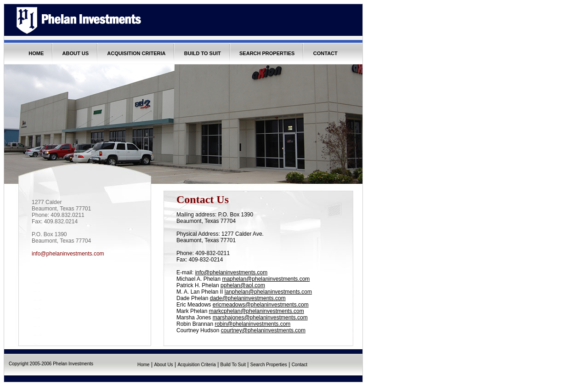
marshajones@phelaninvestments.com (260, 318)
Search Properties (269, 365)
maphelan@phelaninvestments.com (266, 279)
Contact (300, 365)
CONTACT (325, 53)
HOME (36, 53)
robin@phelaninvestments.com (252, 324)
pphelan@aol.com (243, 285)
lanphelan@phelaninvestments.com (268, 292)
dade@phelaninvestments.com (248, 298)
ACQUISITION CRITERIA (136, 53)
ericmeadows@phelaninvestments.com (261, 305)
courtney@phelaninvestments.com (263, 330)
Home (144, 365)
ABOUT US (76, 53)
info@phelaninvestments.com (68, 254)
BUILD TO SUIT (203, 53)
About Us (163, 365)
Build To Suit (233, 365)
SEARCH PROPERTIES (267, 53)
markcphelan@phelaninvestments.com (257, 311)
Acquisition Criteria (196, 365)
